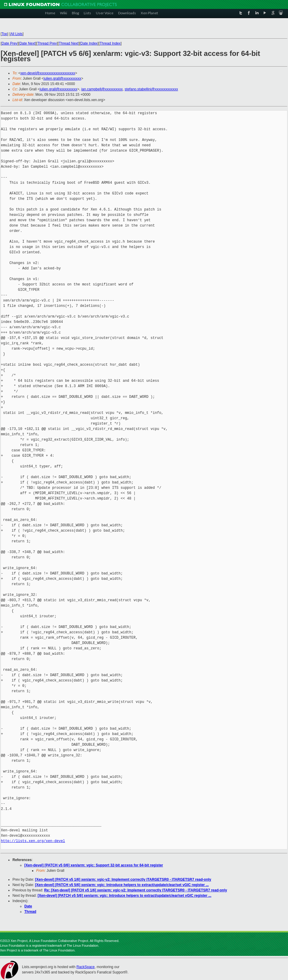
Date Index (89, 43)
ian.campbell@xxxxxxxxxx (102, 89)
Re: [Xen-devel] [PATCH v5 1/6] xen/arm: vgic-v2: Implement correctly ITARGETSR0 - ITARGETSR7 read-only (136, 890)
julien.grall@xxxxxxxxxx (62, 78)
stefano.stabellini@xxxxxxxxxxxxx (151, 89)
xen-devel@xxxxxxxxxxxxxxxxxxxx (48, 73)
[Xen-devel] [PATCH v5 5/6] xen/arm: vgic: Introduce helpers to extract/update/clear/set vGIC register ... (122, 885)
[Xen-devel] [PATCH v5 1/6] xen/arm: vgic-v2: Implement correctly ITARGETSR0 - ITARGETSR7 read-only (123, 880)
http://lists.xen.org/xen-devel (33, 841)
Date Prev (9, 43)
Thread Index (110, 43)
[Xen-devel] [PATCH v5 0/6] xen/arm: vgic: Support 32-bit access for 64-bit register (94, 865)
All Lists (16, 34)
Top (4, 34)
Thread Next (69, 43)
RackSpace (85, 967)
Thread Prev (47, 43)
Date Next (27, 43)
